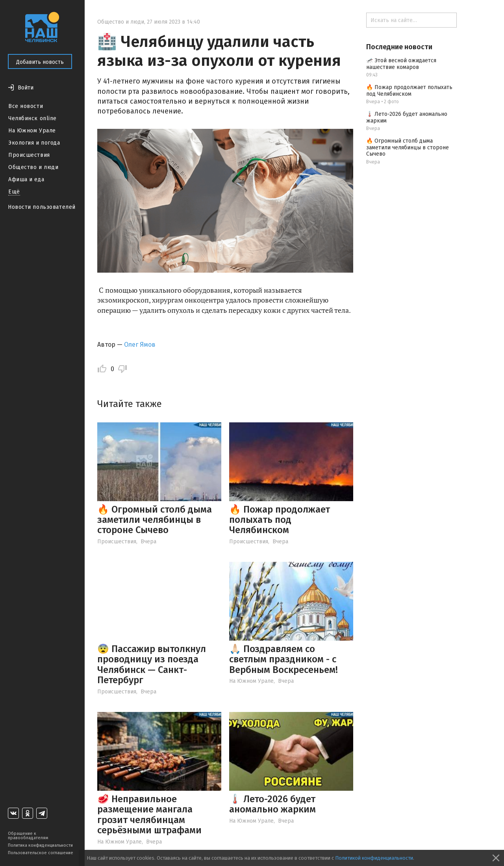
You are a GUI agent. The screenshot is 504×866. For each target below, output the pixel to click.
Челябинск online (32, 118)
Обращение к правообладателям (28, 836)
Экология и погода (34, 143)
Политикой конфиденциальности (374, 858)
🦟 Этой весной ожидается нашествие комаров (401, 64)
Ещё (14, 192)
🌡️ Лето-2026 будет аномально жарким (272, 804)
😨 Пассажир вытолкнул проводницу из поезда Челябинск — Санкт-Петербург (152, 664)
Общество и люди (33, 167)
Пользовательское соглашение (41, 853)
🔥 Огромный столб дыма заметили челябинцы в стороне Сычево (155, 520)
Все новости (26, 106)
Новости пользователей (42, 207)
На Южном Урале (32, 131)
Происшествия (29, 155)
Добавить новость (40, 62)
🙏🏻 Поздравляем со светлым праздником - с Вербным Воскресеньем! (283, 659)
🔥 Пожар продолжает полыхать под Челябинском (280, 520)
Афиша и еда (26, 179)
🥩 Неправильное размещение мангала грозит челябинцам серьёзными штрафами (149, 815)
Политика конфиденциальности (40, 845)
